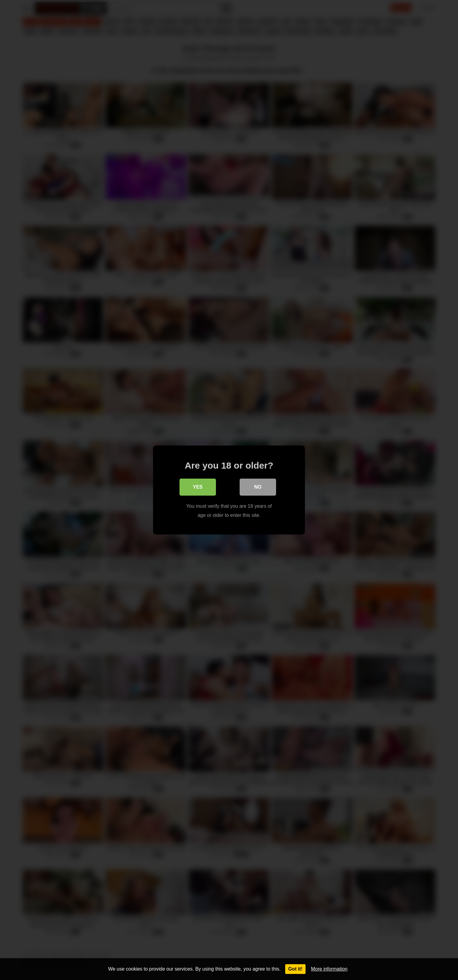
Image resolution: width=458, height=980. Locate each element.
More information (329, 969)
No (258, 487)
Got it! (295, 969)
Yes (198, 487)
